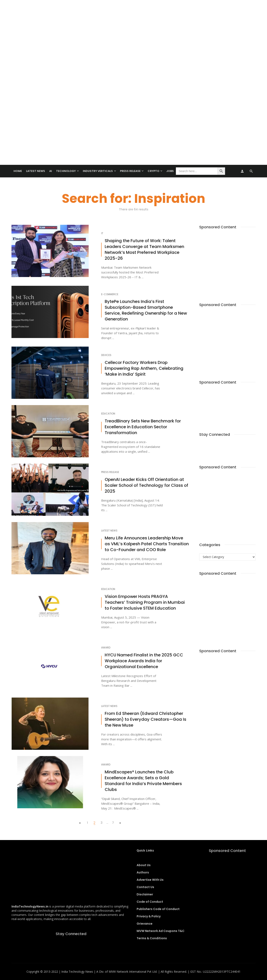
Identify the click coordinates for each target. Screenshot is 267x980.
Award (106, 648)
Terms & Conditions (152, 938)
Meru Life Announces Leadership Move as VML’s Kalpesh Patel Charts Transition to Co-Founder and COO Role (147, 544)
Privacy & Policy (149, 916)
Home (18, 171)
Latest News (36, 171)
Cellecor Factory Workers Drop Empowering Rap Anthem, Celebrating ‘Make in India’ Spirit (144, 368)
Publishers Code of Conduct (158, 909)
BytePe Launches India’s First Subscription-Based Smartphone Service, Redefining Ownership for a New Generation (146, 310)
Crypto (154, 171)
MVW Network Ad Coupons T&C (161, 931)
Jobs (170, 171)
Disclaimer (145, 894)
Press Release (130, 171)
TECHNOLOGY (66, 171)
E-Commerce (110, 294)
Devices (106, 355)
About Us (144, 865)
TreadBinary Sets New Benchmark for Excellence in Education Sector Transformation (143, 427)
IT (102, 233)
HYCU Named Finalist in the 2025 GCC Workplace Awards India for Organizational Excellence (144, 661)
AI (51, 171)
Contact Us (145, 887)
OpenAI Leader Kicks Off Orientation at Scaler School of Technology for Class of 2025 (146, 485)
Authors (143, 872)
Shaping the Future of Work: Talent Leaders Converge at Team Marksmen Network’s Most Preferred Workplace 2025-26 (144, 250)
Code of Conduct (150, 902)
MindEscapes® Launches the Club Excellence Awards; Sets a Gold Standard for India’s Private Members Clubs (143, 781)
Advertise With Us (150, 880)
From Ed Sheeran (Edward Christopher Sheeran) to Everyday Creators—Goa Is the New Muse (145, 719)
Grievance (145, 924)
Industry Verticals (98, 171)
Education (108, 414)
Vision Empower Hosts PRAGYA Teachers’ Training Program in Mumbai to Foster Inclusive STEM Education (145, 602)
